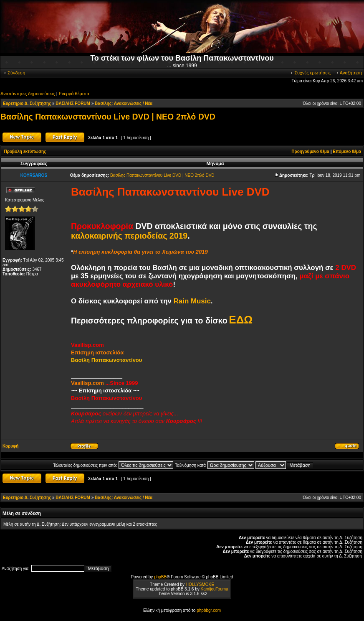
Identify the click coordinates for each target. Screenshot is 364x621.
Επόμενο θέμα (347, 151)
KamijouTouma (214, 589)
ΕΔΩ (241, 320)
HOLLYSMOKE (200, 584)
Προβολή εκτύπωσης (25, 151)
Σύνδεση (14, 73)
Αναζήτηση (349, 73)
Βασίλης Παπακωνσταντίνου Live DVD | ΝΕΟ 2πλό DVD (108, 117)
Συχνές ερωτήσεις (310, 73)
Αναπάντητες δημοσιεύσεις (28, 94)
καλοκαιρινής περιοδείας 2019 (129, 236)
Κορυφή (10, 446)
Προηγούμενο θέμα (310, 151)
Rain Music (192, 301)
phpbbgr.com (209, 610)
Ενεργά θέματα (74, 94)
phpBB (160, 577)
